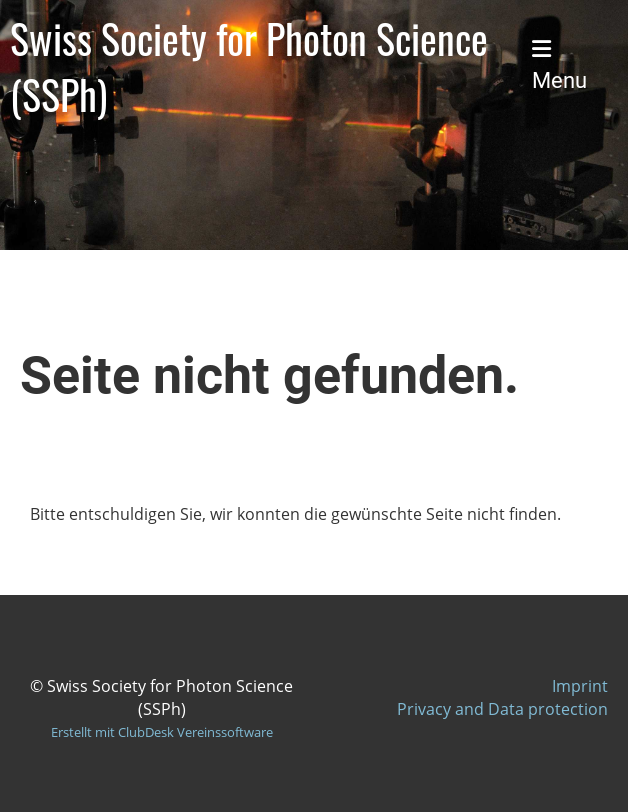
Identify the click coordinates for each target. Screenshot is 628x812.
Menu (559, 65)
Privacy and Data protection (502, 709)
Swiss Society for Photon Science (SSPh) (249, 66)
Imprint (580, 686)
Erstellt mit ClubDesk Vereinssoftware (162, 732)
